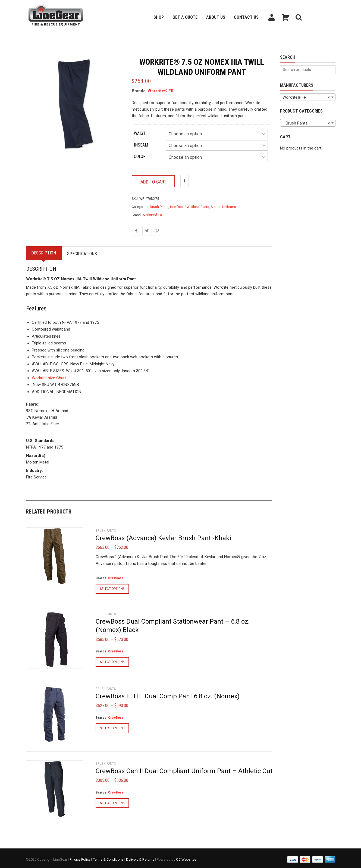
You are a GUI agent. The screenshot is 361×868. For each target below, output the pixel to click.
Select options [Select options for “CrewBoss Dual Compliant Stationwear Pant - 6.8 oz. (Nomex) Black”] (112, 660)
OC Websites (186, 857)
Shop (159, 17)
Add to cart (153, 179)
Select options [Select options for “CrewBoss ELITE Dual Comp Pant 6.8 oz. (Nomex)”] (112, 726)
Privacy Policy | (81, 857)
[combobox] (308, 97)
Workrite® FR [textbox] (306, 97)
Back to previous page (52, 37)
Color (140, 156)
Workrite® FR (161, 91)
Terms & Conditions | (109, 857)
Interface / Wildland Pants (190, 204)
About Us (216, 17)
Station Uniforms (223, 204)
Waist (140, 133)
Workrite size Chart (49, 375)
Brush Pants (159, 204)
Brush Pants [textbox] (306, 123)
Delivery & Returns (140, 857)
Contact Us (246, 17)
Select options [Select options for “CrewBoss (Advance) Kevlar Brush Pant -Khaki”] (112, 587)
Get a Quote (185, 17)
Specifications (87, 251)
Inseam (141, 145)
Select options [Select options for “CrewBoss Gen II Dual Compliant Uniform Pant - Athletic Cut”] (112, 800)
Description (45, 251)
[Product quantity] (184, 179)
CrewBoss (116, 576)
